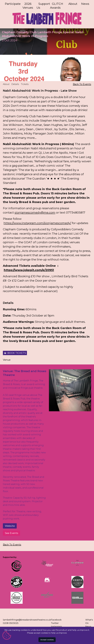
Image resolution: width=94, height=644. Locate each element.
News (85, 4)
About (73, 4)
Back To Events (82, 84)
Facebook (56, 620)
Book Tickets (17, 353)
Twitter (55, 623)
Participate (13, 4)
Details (15, 84)
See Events (11, 533)
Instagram (56, 627)
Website (10, 526)
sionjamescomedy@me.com (35, 213)
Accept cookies (47, 640)
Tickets (25, 84)
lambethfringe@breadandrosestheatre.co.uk (27, 620)
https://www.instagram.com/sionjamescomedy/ (37, 223)
